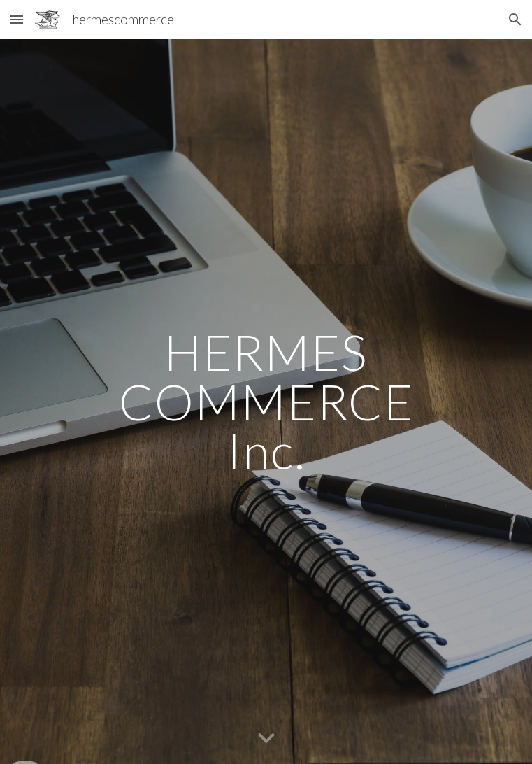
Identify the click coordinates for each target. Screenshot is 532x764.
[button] (17, 19)
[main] (266, 402)
